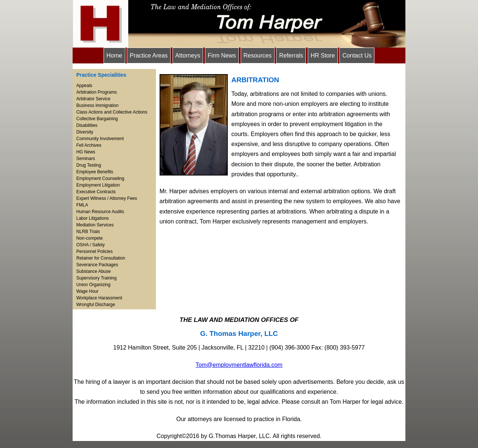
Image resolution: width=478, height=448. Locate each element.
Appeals (84, 86)
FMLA (82, 205)
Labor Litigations (93, 218)
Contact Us (357, 55)
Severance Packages (97, 265)
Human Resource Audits (100, 212)
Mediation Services (95, 225)
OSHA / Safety (90, 245)
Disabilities (87, 125)
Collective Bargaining (97, 119)
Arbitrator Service (93, 99)
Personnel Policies (95, 251)
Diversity (85, 132)
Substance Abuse (93, 271)
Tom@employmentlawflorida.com (239, 365)
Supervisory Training (96, 278)
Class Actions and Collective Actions (112, 112)
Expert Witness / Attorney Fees (107, 198)
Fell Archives (89, 145)
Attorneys (188, 55)
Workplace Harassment (99, 298)
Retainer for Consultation (101, 258)
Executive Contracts (96, 192)
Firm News (222, 55)
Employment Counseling (100, 178)
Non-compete (90, 238)
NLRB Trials (88, 232)
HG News (86, 152)
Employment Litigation (98, 185)
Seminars (86, 159)
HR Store (323, 55)
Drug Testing (89, 165)
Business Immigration (97, 105)
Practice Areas (149, 55)
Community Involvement (100, 139)
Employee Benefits (95, 172)
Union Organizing (93, 285)
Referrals (291, 55)
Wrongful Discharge (96, 305)
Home (114, 55)
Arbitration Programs (97, 92)
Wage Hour (87, 291)
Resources (258, 55)
